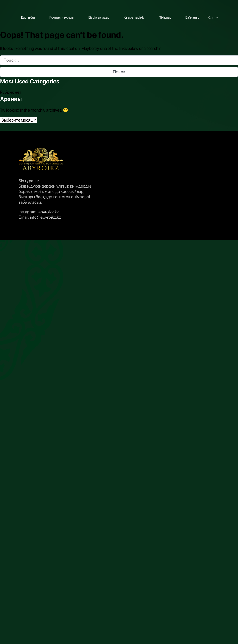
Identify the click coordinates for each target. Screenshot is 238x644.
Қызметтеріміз (134, 17)
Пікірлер (165, 17)
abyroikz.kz (49, 212)
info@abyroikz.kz (45, 217)
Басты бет (28, 17)
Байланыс (192, 17)
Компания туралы (62, 17)
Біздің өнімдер (99, 17)
